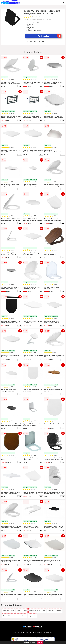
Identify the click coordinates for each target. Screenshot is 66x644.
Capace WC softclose (55, 611)
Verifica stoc (49, 36)
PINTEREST (38, 627)
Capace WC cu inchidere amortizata (15, 616)
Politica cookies (48, 632)
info (20, 86)
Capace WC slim (22, 611)
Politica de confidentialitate (34, 632)
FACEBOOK (28, 627)
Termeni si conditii (18, 632)
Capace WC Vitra (9, 611)
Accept (40, 642)
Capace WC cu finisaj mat (37, 611)
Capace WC (32, 616)
